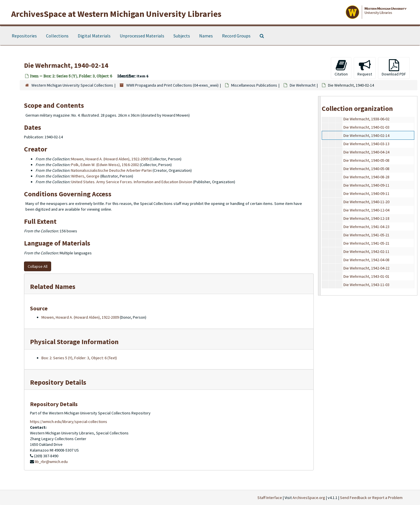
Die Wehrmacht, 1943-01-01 (366, 276)
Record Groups (236, 36)
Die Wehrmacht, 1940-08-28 (366, 177)
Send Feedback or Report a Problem (371, 498)
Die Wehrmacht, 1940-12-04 (366, 210)
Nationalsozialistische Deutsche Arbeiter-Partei (111, 170)
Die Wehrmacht (303, 85)
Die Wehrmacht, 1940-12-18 (366, 218)
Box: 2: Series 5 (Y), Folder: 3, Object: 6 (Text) (79, 358)
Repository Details (58, 382)
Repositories (24, 36)
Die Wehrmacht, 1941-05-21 (366, 235)
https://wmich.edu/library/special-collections (69, 422)
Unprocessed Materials (142, 36)
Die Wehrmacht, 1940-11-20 (366, 202)
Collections (57, 36)
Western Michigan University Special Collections (72, 85)
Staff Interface (270, 498)
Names (206, 36)
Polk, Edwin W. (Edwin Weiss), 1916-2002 (105, 165)
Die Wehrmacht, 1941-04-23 (366, 227)
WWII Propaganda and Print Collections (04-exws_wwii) (172, 85)
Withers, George (85, 176)
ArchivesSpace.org (309, 498)
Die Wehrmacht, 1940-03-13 (366, 144)
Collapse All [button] (38, 266)
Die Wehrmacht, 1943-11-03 (366, 285)
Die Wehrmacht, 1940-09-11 (366, 185)
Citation (341, 68)
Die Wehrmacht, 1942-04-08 (366, 260)
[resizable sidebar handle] (319, 196)
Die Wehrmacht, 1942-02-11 (366, 251)
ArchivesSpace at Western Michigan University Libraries (116, 14)
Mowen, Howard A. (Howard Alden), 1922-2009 (110, 159)
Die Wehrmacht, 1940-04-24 (366, 152)
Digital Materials (94, 36)
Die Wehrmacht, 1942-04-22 (366, 268)
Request (365, 68)
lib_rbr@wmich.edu (51, 462)
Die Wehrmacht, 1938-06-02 (366, 119)
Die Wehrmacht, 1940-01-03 (366, 127)
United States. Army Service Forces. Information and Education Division (132, 182)
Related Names (53, 287)
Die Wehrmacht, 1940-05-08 (366, 160)
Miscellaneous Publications (254, 85)
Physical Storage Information (74, 342)
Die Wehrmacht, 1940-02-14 (366, 135)
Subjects (182, 36)
